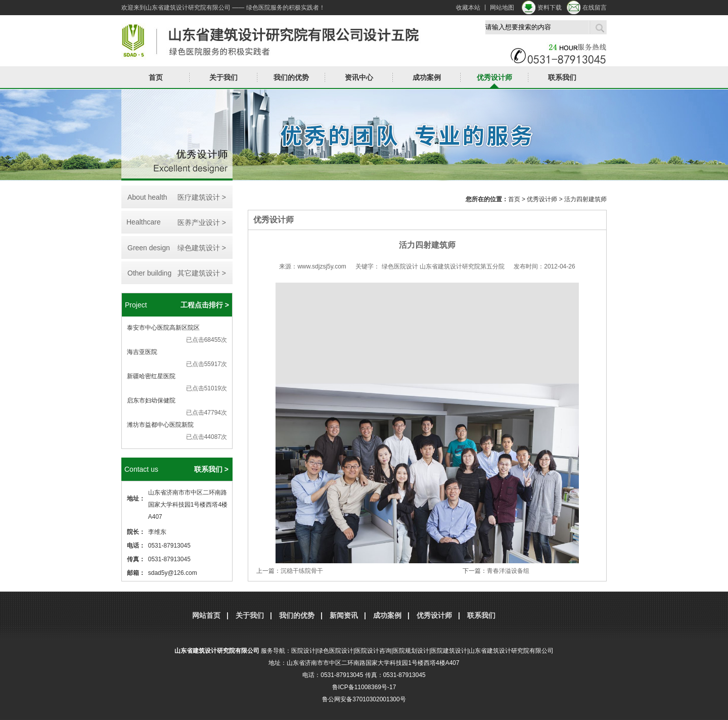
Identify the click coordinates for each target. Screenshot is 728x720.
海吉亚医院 (142, 352)
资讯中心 (359, 77)
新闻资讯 (344, 615)
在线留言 (595, 8)
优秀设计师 (494, 77)
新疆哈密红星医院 (151, 376)
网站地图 (502, 8)
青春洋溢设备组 (508, 571)
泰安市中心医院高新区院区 (163, 328)
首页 (156, 77)
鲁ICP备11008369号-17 (364, 687)
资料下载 (550, 8)
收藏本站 (468, 8)
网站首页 (206, 615)
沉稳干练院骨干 (302, 571)
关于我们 (223, 77)
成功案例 (427, 77)
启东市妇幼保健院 (151, 400)
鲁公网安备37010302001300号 (364, 699)
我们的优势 (291, 77)
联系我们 (562, 77)
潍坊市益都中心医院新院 (160, 425)
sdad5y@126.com (173, 573)
